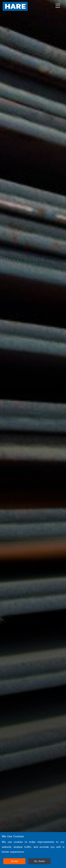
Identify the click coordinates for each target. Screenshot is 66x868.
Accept (14, 861)
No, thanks (40, 861)
